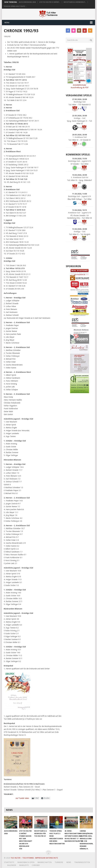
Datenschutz (52, 858)
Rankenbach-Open (26, 862)
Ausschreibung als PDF (80, 88)
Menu (7, 23)
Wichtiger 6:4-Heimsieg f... (75, 2)
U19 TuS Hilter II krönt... (50, 2)
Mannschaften (45, 862)
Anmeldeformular (80, 85)
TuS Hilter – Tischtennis (22, 858)
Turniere (59, 862)
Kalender (12, 865)
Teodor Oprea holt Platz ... (15, 6)
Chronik (36, 865)
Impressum (40, 858)
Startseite (9, 862)
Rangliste (24, 865)
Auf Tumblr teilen (22, 798)
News (69, 862)
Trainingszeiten (82, 862)
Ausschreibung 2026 (27, 2)
